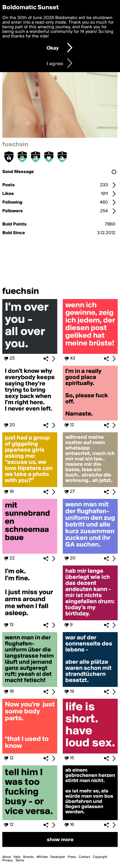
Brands (28, 857)
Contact (84, 857)
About (7, 857)
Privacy (8, 861)
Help (17, 857)
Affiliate (42, 857)
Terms (20, 861)
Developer (58, 857)
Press (72, 857)
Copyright (100, 857)
